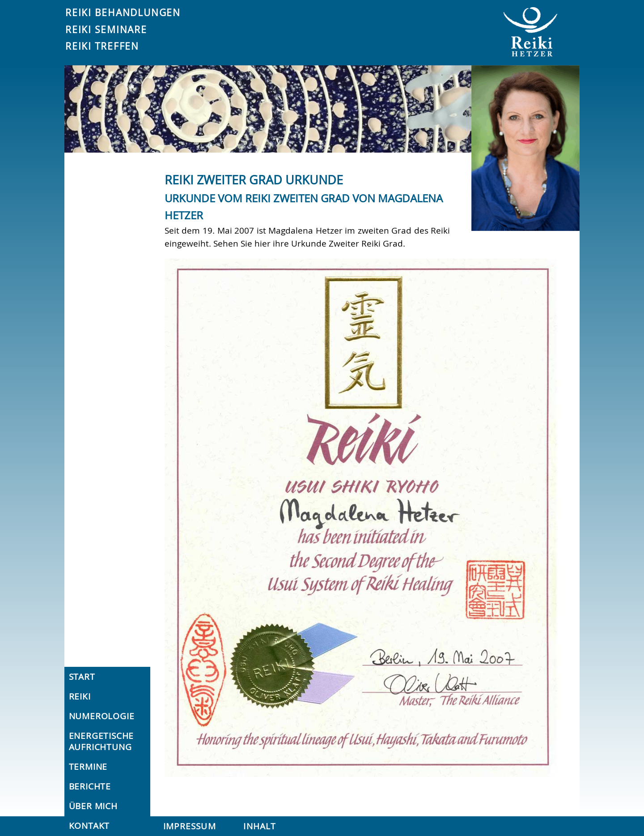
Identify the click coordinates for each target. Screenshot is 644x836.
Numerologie (102, 716)
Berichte (90, 786)
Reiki (80, 696)
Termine (88, 767)
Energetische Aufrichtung (102, 741)
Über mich (93, 806)
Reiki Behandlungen (123, 13)
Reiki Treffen (102, 46)
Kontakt (89, 826)
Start (82, 677)
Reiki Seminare (106, 30)
